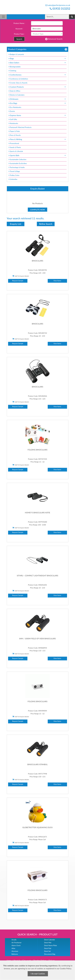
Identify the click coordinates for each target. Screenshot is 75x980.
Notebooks (13, 123)
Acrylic (14, 940)
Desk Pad (48, 948)
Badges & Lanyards (16, 54)
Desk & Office (14, 91)
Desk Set (48, 951)
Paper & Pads (14, 131)
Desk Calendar (50, 940)
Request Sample (18, 281)
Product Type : (19, 34)
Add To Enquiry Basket (21, 276)
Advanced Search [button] (54, 39)
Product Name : (19, 23)
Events (12, 111)
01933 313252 (60, 9)
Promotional (14, 143)
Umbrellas (13, 179)
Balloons (15, 954)
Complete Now (38, 210)
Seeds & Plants (15, 147)
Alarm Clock (16, 945)
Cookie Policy (66, 968)
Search (19, 39)
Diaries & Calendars (17, 95)
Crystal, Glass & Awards (18, 83)
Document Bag (50, 954)
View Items (57, 281)
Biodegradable (15, 67)
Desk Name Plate (51, 945)
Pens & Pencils (15, 135)
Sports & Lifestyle (16, 151)
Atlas (13, 948)
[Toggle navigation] (3, 17)
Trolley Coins (14, 175)
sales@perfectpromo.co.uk (58, 5)
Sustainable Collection (17, 159)
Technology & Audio (17, 167)
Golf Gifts (13, 119)
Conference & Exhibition (18, 79)
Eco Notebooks (15, 107)
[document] (38, 970)
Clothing (12, 71)
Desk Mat (48, 943)
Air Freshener (17, 943)
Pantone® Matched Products (20, 127)
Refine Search (46, 224)
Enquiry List (16, 224)
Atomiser (15, 951)
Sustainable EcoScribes (18, 163)
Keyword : (19, 29)
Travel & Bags (14, 171)
